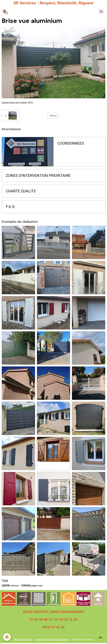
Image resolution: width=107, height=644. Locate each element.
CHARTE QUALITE (21, 191)
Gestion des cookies (83, 639)
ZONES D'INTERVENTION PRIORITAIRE (38, 175)
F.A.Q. (11, 207)
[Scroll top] (100, 637)
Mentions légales (23, 639)
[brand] (6, 12)
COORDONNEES (71, 143)
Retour (53, 116)
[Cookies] (7, 637)
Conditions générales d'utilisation (52, 639)
